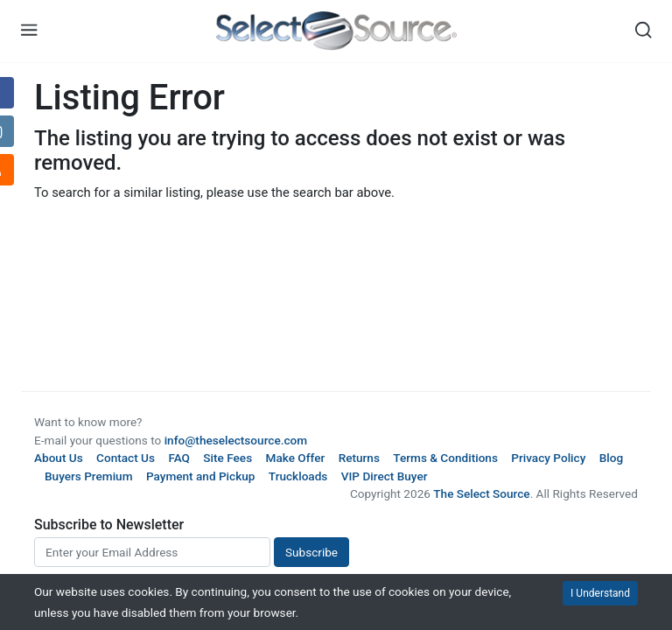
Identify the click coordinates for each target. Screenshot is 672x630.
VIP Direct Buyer (385, 476)
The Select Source (481, 493)
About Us (59, 458)
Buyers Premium (89, 476)
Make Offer (296, 458)
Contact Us (126, 458)
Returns (359, 458)
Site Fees (227, 458)
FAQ (179, 458)
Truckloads (298, 476)
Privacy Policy (548, 458)
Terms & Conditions (445, 458)
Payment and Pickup (201, 476)
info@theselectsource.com (236, 440)
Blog (611, 458)
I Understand (600, 593)
